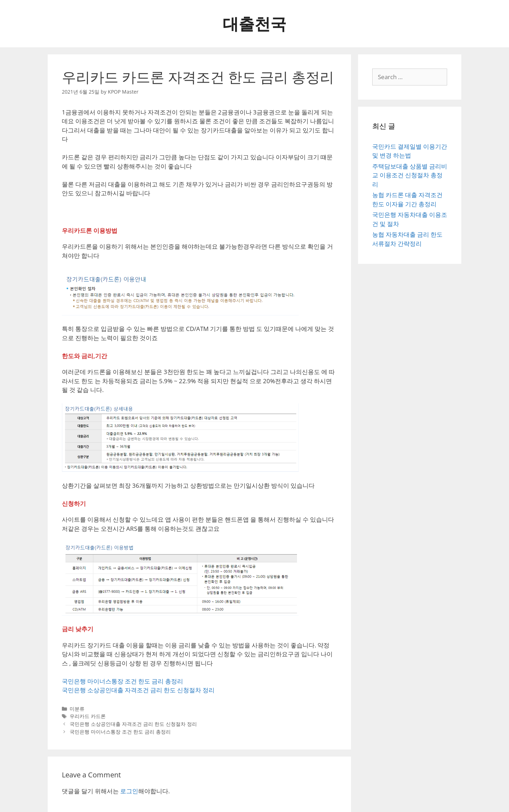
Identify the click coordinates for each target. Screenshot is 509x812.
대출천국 (255, 23)
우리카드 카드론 (88, 716)
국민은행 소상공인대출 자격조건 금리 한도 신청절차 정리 (138, 690)
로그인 (129, 791)
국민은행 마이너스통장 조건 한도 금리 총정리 (122, 681)
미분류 (77, 709)
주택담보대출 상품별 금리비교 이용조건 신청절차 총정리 (410, 175)
